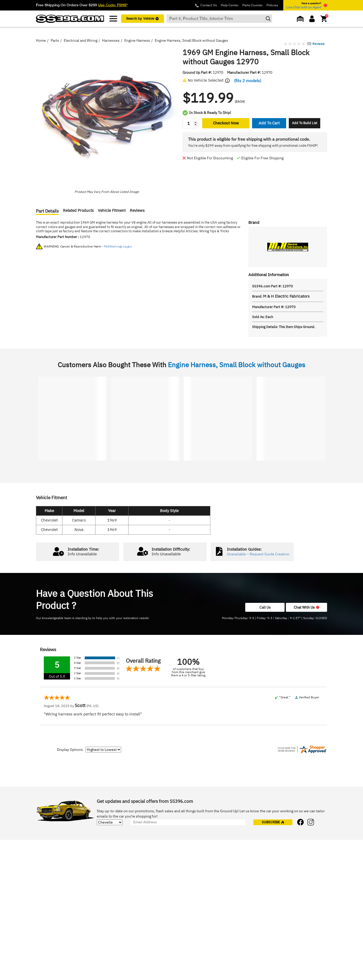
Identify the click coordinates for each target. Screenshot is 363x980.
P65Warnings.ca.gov (118, 246)
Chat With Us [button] (306, 607)
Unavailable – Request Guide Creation (258, 554)
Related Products (78, 210)
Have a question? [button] (303, 6)
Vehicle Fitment (112, 210)
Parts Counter (252, 5)
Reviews (137, 210)
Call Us (265, 607)
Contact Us (209, 5)
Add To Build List (305, 123)
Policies (272, 5)
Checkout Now (226, 123)
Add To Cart (269, 123)
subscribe (273, 822)
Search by (142, 19)
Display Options (70, 750)
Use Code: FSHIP (113, 5)
